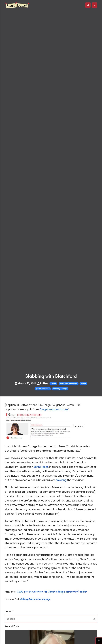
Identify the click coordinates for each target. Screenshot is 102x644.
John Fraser (41, 467)
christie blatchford (69, 384)
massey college (60, 389)
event (83, 384)
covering (61, 480)
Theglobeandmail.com (54, 409)
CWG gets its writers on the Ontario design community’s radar (52, 592)
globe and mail (43, 389)
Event (53, 384)
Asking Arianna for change (35, 599)
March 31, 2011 (26, 383)
